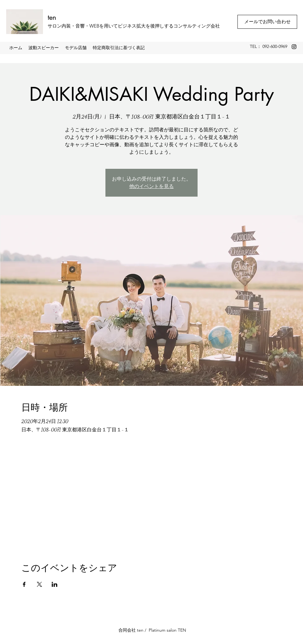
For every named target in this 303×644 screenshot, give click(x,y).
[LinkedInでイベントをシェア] (55, 584)
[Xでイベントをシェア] (39, 584)
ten (52, 17)
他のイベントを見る (151, 186)
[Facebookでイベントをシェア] (24, 584)
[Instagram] (294, 47)
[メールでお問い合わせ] (267, 22)
